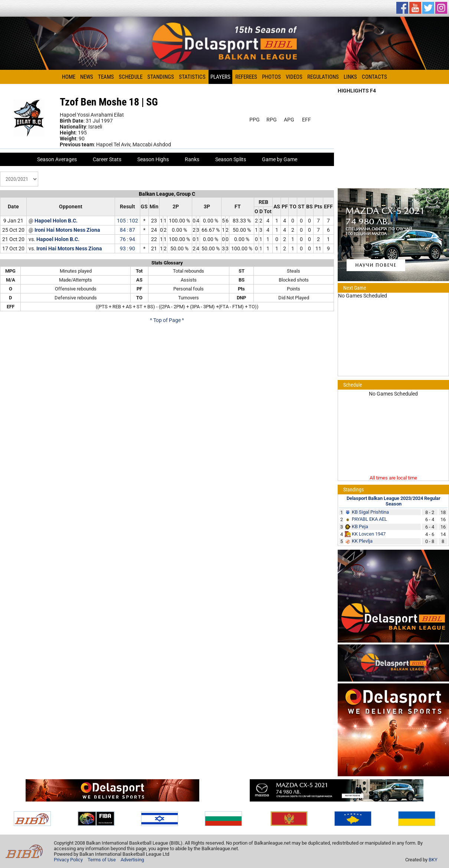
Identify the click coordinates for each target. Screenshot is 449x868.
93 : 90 (127, 248)
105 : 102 (127, 221)
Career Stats (107, 159)
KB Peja (360, 526)
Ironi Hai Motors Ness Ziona (67, 230)
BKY (433, 860)
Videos (294, 77)
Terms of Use (102, 860)
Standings (161, 77)
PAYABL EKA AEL (369, 519)
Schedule (131, 77)
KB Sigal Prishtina (370, 512)
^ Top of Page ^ (167, 320)
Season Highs (153, 159)
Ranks (192, 159)
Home (69, 77)
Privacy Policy (68, 860)
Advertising (132, 860)
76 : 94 (127, 239)
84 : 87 (127, 230)
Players (220, 77)
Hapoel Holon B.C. (56, 221)
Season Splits (231, 159)
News (87, 77)
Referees (246, 77)
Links (350, 77)
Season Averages (57, 159)
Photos (271, 77)
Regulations (323, 77)
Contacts (374, 77)
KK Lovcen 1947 (369, 534)
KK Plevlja (362, 541)
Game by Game (280, 159)
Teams (106, 77)
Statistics (192, 77)
